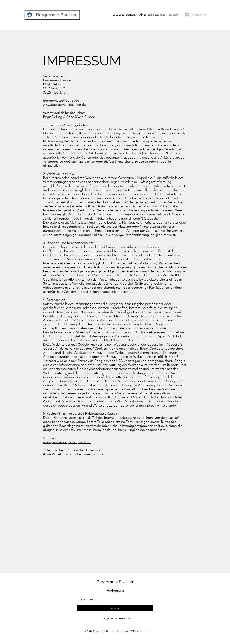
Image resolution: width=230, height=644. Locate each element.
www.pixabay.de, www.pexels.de (67, 442)
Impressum (123, 631)
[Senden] (115, 608)
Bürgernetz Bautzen (115, 582)
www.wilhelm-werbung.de (84, 454)
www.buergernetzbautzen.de (64, 105)
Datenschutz (140, 631)
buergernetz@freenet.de (61, 101)
